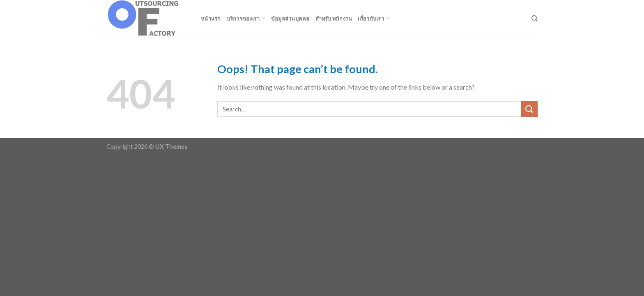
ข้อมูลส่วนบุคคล (290, 18)
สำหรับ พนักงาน (334, 18)
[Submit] (529, 109)
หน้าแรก (211, 18)
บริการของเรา (246, 18)
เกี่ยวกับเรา (374, 18)
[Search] (535, 18)
